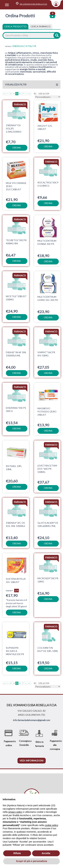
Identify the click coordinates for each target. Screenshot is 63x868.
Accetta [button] (46, 853)
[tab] (41, 27)
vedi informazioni (32, 759)
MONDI (8, 46)
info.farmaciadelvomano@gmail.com (32, 718)
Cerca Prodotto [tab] (15, 26)
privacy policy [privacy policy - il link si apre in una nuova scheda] (15, 812)
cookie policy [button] (51, 825)
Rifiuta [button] (17, 853)
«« (5, 94)
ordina (17, 148)
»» (29, 94)
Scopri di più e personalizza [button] (31, 861)
